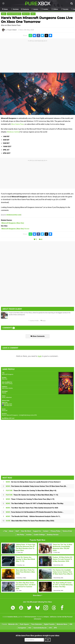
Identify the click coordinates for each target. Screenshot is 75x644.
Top (5, 531)
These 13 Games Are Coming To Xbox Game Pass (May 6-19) (30, 499)
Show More (38, 595)
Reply (43, 321)
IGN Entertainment (30, 617)
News (4, 14)
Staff (17, 531)
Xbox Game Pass (17, 124)
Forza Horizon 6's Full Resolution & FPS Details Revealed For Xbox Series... (35, 512)
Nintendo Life (13, 624)
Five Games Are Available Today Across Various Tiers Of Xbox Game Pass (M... (37, 486)
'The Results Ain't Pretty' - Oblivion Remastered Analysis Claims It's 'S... (33, 516)
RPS (55, 628)
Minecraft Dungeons (14, 14)
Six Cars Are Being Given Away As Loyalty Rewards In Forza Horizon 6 (33, 482)
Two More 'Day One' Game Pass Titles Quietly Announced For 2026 (32, 508)
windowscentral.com (14, 215)
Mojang (4, 393)
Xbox (33, 14)
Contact (46, 531)
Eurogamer (22, 628)
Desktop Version (53, 535)
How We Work (26, 531)
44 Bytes (46, 617)
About (11, 531)
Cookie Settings (39, 535)
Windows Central (13, 132)
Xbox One (26, 14)
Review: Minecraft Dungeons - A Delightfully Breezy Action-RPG (19, 415)
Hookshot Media (12, 617)
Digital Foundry (49, 624)
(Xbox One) (13, 223)
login (40, 356)
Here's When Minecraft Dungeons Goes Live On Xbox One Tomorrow (37, 20)
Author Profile (33, 321)
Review (15, 229)
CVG (50, 628)
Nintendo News (62, 624)
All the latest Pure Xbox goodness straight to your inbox (37, 636)
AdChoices (53, 617)
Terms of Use (67, 531)
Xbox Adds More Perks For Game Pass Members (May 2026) (30, 521)
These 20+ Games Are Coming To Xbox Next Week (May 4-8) (31, 491)
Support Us (37, 531)
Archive (29, 535)
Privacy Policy (55, 531)
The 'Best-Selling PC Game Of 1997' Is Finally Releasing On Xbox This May (35, 503)
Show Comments (38, 336)
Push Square (24, 624)
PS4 (3, 384)
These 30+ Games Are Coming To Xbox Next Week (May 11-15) (32, 495)
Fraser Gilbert (12, 30)
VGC (30, 628)
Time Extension (36, 624)
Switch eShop (9, 384)
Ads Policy (20, 535)
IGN (71, 624)
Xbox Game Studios (7, 388)
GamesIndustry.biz (40, 628)
